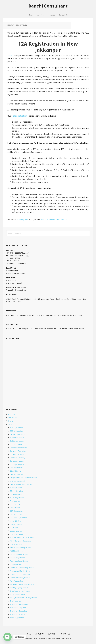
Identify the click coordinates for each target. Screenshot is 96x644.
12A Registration (16, 428)
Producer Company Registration (22, 568)
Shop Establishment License (21, 591)
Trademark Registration (19, 614)
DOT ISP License (16, 474)
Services (11, 424)
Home (10, 421)
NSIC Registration (17, 551)
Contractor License (17, 461)
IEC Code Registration (18, 518)
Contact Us (12, 418)
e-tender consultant (18, 481)
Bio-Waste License (17, 438)
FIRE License (15, 501)
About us (12, 414)
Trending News (23, 219)
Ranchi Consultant (48, 6)
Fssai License (15, 508)
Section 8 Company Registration (22, 584)
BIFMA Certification (17, 434)
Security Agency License (19, 588)
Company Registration (19, 454)
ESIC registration (16, 491)
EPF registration (16, 488)
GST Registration (16, 511)
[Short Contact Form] (48, 371)
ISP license (14, 528)
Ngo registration (16, 544)
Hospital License (16, 514)
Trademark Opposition (19, 611)
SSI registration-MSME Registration (23, 598)
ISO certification (16, 524)
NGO (11, 56)
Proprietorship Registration (20, 578)
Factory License (16, 494)
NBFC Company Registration (21, 541)
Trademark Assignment (19, 604)
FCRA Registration (17, 498)
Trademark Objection (18, 608)
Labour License (16, 531)
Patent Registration (17, 558)
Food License (15, 504)
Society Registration (18, 594)
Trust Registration (17, 618)
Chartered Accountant (18, 448)
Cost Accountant (16, 468)
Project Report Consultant (20, 574)
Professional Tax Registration (21, 571)
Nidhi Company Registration (21, 548)
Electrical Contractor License (21, 484)
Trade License (15, 601)
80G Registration (16, 431)
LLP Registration (16, 534)
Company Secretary (18, 458)
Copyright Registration (19, 464)
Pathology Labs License (19, 561)
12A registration (19, 116)
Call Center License (17, 441)
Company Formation (18, 451)
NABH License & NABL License (22, 538)
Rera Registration (17, 581)
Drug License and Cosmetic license (23, 478)
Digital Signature (16, 471)
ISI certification (16, 521)
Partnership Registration (19, 554)
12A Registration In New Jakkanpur (54, 219)
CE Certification (16, 444)
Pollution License (17, 564)
